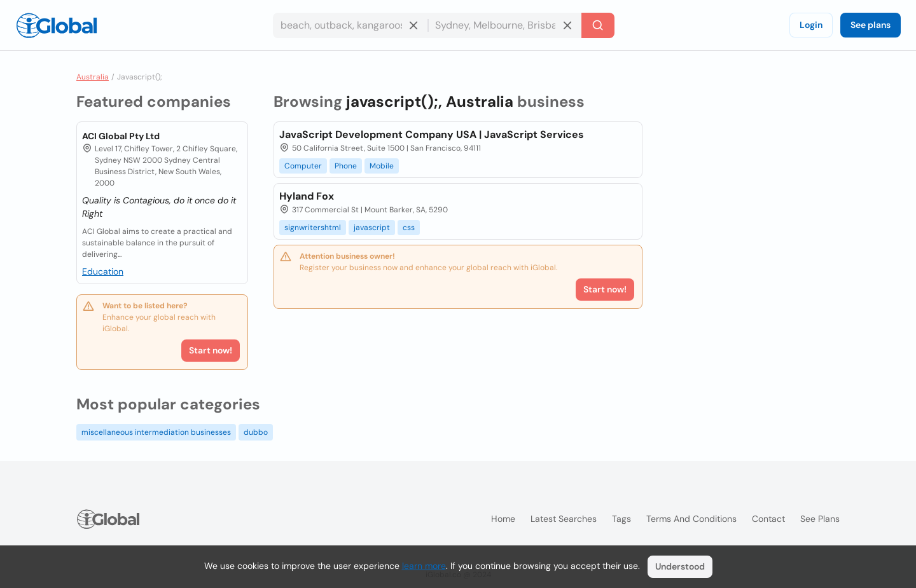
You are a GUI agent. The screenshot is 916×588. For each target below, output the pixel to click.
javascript (372, 228)
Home (503, 519)
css (409, 228)
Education (103, 271)
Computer (303, 166)
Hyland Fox (307, 196)
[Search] (598, 25)
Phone (346, 166)
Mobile (382, 166)
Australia (93, 77)
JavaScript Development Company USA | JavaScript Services (432, 134)
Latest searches (564, 519)
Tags (621, 519)
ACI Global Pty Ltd (121, 136)
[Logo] (57, 25)
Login (811, 25)
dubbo (256, 432)
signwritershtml (313, 228)
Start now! (211, 350)
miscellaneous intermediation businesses (156, 432)
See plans (871, 25)
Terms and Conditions (691, 519)
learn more (424, 566)
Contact (768, 519)
